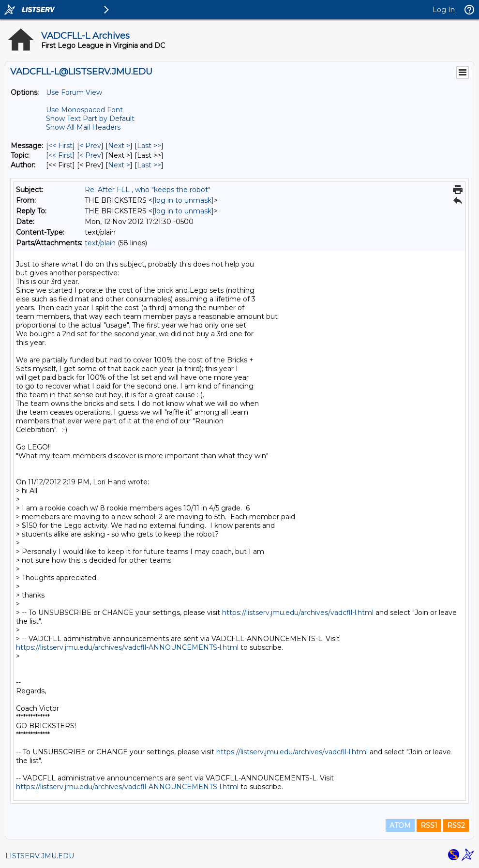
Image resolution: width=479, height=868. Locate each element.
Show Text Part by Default (90, 119)
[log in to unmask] (183, 200)
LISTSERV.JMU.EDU (40, 856)
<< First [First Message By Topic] (60, 155)
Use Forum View (74, 92)
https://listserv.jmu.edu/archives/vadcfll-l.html (298, 613)
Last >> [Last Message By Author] (149, 165)
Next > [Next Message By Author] (119, 165)
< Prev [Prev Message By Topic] (90, 155)
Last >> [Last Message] (149, 146)
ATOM (400, 825)
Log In (444, 10)
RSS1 (429, 825)
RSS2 (456, 825)
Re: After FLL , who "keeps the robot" (148, 190)
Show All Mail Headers (83, 127)
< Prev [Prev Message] (90, 146)
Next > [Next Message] (119, 146)
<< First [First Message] (60, 146)
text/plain (100, 243)
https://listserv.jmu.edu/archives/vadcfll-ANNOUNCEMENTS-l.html (127, 647)
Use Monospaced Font (84, 110)
